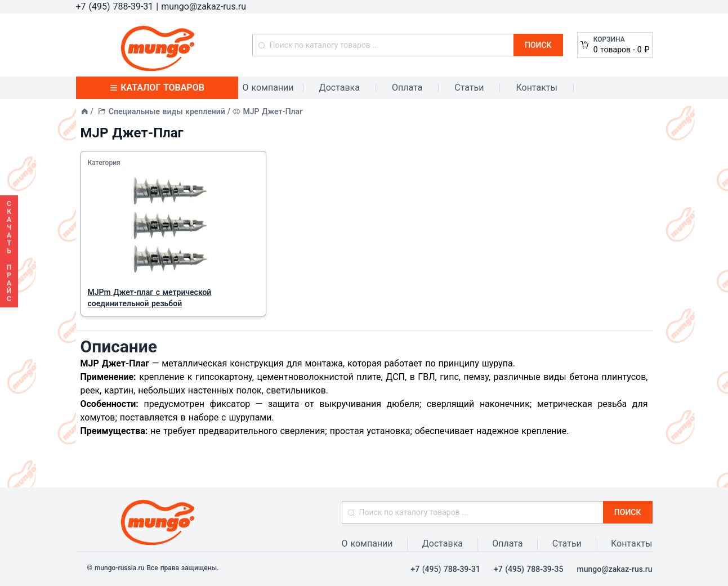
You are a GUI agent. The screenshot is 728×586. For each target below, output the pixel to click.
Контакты (536, 88)
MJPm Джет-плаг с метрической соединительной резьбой (150, 298)
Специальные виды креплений (167, 111)
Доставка (340, 88)
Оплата (407, 88)
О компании (268, 88)
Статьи (469, 88)
